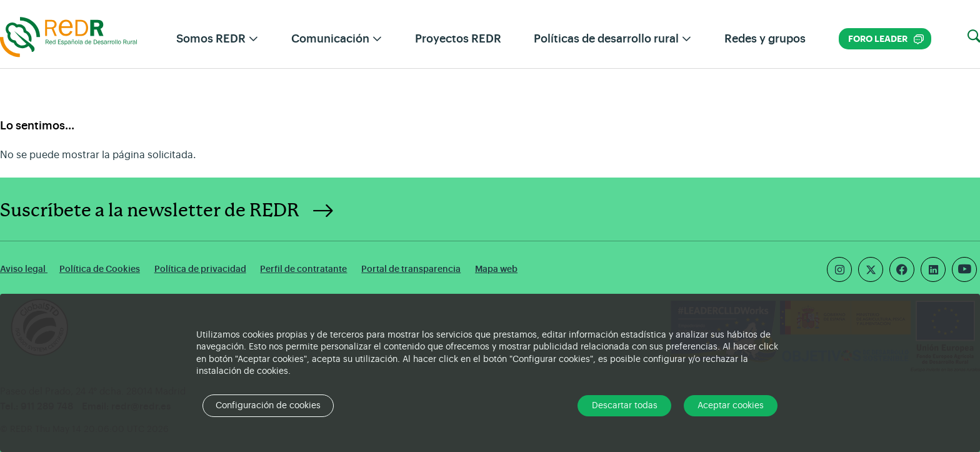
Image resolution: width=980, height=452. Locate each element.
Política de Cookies (100, 269)
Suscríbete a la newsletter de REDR (150, 211)
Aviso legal (24, 269)
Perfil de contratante (303, 269)
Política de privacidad (200, 269)
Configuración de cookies (268, 406)
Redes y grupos (765, 39)
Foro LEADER (886, 39)
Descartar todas (625, 406)
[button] (974, 37)
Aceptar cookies (731, 406)
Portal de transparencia (411, 269)
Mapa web (496, 269)
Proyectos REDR (458, 39)
